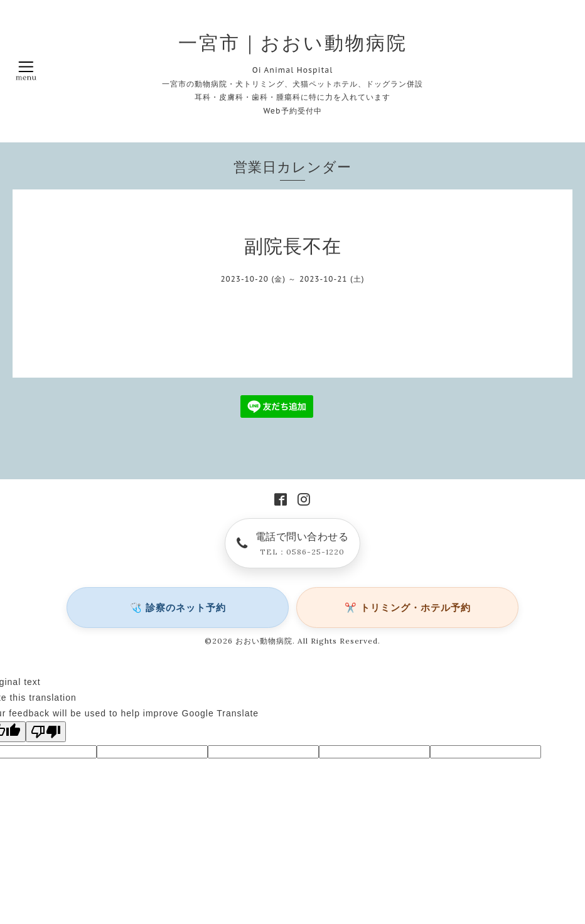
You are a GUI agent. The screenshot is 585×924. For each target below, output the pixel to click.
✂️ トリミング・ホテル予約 (408, 608)
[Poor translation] (46, 732)
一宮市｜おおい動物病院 (293, 43)
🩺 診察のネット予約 (178, 608)
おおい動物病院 (264, 641)
